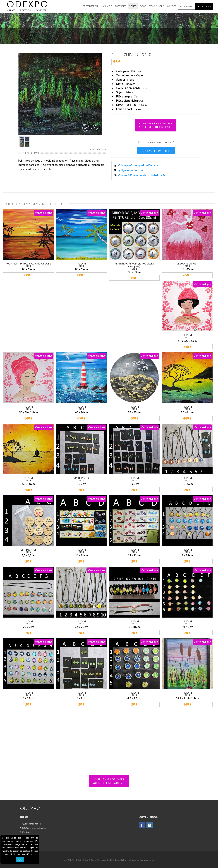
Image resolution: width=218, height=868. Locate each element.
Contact (26, 832)
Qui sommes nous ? (32, 824)
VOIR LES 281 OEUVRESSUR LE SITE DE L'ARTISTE (109, 781)
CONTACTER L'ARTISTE (156, 151)
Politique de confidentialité (141, 860)
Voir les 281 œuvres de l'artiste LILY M (142, 175)
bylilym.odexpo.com (130, 170)
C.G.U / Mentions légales (34, 828)
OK (20, 860)
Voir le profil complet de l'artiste (138, 165)
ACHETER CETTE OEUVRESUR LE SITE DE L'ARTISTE (156, 125)
